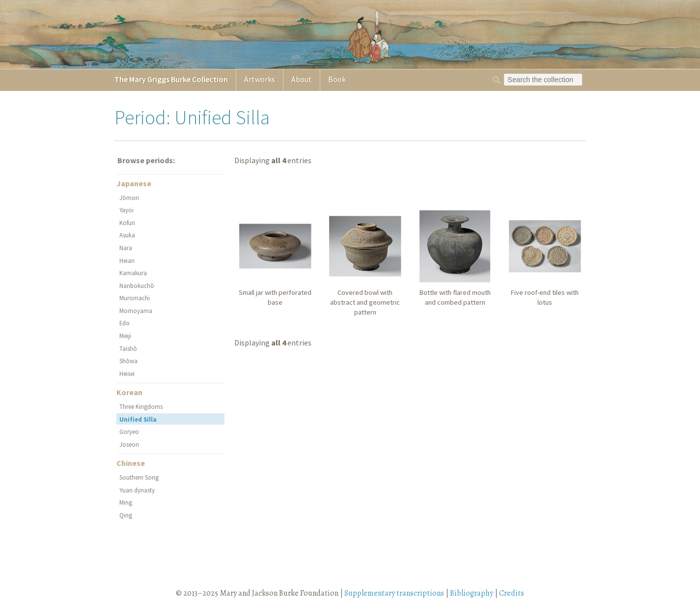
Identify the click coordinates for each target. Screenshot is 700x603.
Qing (126, 515)
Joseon (129, 444)
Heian (127, 260)
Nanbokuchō (137, 286)
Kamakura (133, 273)
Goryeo (129, 431)
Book (337, 79)
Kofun (127, 223)
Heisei (127, 373)
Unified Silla (138, 419)
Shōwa (128, 361)
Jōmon (129, 198)
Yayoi (126, 210)
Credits (512, 593)
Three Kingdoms (141, 406)
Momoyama (136, 311)
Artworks (260, 79)
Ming (126, 502)
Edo (125, 323)
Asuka (127, 235)
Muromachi (135, 298)
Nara (126, 248)
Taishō (128, 348)
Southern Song (139, 477)
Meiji (125, 336)
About (302, 79)
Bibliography (472, 593)
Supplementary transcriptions (394, 593)
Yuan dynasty (137, 490)
